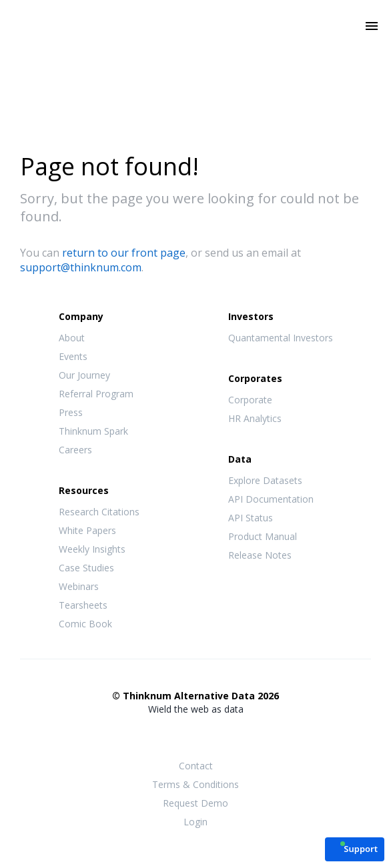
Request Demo (195, 803)
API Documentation (271, 499)
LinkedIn (222, 735)
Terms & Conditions (195, 784)
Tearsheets (83, 605)
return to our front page (124, 253)
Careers (75, 450)
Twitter (195, 734)
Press (71, 412)
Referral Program (96, 394)
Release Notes (260, 555)
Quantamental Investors (281, 338)
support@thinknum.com (81, 267)
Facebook (169, 735)
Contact (196, 766)
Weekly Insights (92, 549)
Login (195, 822)
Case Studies (86, 568)
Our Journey (84, 375)
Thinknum (196, 45)
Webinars (79, 586)
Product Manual (263, 536)
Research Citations (99, 512)
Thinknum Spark (93, 431)
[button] (355, 848)
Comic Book (85, 624)
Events (73, 356)
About (72, 338)
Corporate (250, 400)
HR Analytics (255, 418)
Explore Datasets (265, 480)
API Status (251, 518)
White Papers (87, 530)
